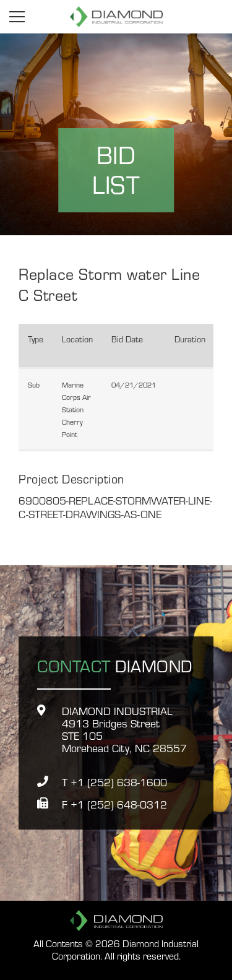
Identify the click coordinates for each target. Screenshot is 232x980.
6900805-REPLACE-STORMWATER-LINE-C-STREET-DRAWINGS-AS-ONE (115, 507)
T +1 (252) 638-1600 (114, 782)
